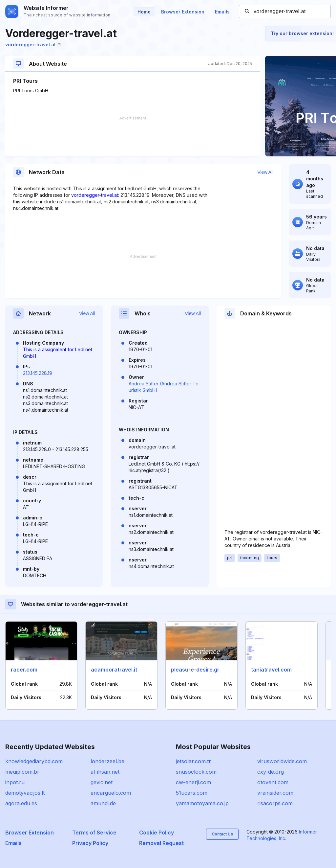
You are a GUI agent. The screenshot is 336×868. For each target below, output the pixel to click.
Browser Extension (183, 12)
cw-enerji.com (193, 782)
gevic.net (102, 782)
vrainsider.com (275, 793)
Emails (222, 12)
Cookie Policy (157, 833)
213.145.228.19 (38, 373)
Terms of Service (94, 833)
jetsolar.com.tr (193, 761)
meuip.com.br (22, 772)
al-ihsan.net (105, 772)
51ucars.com (192, 793)
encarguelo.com (111, 793)
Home (144, 12)
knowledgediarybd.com (34, 761)
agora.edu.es (21, 803)
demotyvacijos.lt (25, 793)
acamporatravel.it (114, 670)
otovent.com (273, 782)
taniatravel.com (271, 670)
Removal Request (161, 843)
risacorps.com (275, 803)
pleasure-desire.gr (195, 670)
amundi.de (103, 803)
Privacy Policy (90, 843)
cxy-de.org (271, 772)
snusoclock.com (196, 772)
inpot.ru (15, 782)
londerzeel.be (107, 761)
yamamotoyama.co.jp (202, 803)
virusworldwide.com (282, 761)
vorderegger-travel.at (33, 45)
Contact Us (222, 834)
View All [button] (265, 172)
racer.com (24, 670)
